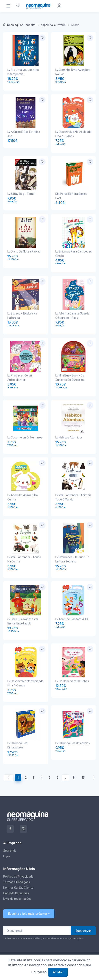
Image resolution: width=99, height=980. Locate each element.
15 (83, 778)
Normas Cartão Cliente (18, 888)
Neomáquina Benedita (19, 25)
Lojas (7, 856)
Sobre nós (10, 851)
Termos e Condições (17, 882)
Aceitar (58, 972)
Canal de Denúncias (16, 893)
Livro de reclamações (17, 899)
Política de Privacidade (18, 877)
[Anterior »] (93, 778)
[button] (18, 6)
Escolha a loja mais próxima (27, 914)
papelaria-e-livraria (53, 25)
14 (74, 778)
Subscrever (83, 931)
